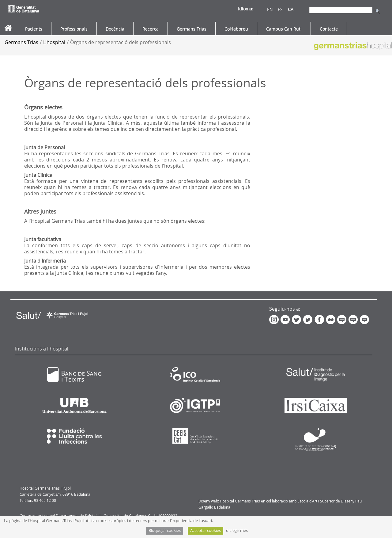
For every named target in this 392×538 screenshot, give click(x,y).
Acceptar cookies (205, 530)
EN (270, 9)
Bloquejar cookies (165, 530)
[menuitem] (34, 29)
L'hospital (54, 42)
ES (280, 9)
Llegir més (239, 530)
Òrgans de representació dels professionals (121, 42)
